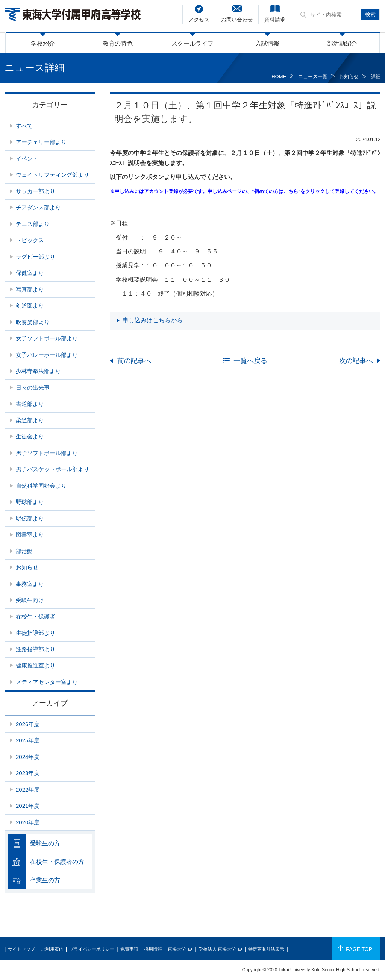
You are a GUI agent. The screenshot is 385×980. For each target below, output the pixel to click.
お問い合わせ (237, 20)
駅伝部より (30, 518)
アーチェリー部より (41, 142)
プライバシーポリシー (92, 949)
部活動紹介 (342, 43)
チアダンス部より (38, 207)
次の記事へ (356, 361)
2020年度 (28, 822)
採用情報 (153, 949)
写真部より (30, 289)
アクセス (199, 20)
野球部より (30, 502)
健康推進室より (36, 665)
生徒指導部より (36, 633)
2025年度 (28, 740)
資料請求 (275, 20)
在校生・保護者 (36, 617)
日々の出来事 (33, 388)
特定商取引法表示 (266, 949)
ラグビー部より (36, 257)
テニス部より (33, 224)
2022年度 (28, 790)
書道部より (30, 404)
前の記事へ (134, 361)
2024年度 (28, 757)
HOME (279, 77)
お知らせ (349, 77)
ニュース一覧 (313, 77)
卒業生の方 (45, 880)
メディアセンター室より (47, 682)
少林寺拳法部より (38, 371)
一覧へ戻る (250, 361)
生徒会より (30, 436)
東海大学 (177, 949)
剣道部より (30, 306)
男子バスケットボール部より (52, 469)
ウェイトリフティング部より (52, 175)
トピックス (30, 240)
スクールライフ (192, 43)
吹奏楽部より (33, 322)
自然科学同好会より (41, 486)
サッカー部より (36, 191)
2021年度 (28, 806)
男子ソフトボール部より (47, 453)
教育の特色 (118, 43)
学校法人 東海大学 (217, 949)
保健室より (30, 273)
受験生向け (30, 600)
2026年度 (28, 724)
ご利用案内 (52, 949)
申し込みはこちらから (153, 320)
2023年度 (28, 773)
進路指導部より (36, 649)
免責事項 (129, 949)
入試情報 (267, 43)
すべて (24, 126)
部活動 (24, 551)
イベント (27, 159)
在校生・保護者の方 (57, 862)
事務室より (30, 584)
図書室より (30, 535)
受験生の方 (45, 843)
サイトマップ (21, 949)
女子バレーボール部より (47, 355)
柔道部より (30, 420)
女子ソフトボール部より (47, 338)
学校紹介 (43, 43)
